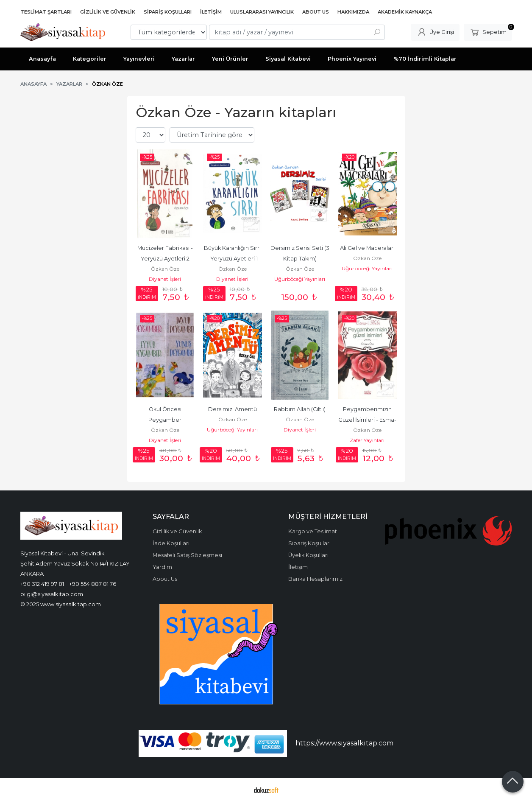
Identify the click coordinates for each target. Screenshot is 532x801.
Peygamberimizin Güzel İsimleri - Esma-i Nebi (367, 420)
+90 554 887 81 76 (93, 584)
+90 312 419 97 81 (42, 584)
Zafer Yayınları (367, 440)
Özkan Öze (165, 269)
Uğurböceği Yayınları (300, 279)
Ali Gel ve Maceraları (367, 248)
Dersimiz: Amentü (233, 409)
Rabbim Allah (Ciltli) (300, 409)
